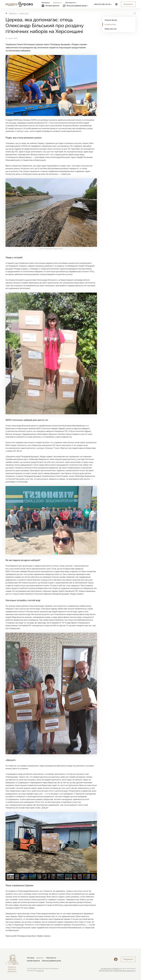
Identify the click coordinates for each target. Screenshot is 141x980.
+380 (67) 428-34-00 (105, 971)
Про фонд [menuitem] (31, 958)
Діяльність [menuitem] (40, 958)
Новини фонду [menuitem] (111, 20)
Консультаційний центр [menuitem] (51, 961)
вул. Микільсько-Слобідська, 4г (111, 969)
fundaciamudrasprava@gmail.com (124, 971)
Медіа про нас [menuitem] (111, 29)
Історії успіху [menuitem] (110, 24)
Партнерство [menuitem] (51, 958)
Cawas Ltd (40, 971)
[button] (94, 842)
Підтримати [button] (128, 4)
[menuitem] (46, 3)
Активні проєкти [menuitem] (51, 6)
